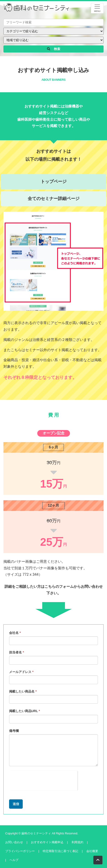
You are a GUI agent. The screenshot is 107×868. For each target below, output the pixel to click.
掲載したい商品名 (23, 691)
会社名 (15, 633)
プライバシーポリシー (20, 851)
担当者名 (16, 652)
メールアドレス (21, 672)
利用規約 (77, 842)
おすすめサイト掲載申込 (47, 842)
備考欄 (14, 731)
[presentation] (43, 780)
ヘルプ (14, 860)
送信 (16, 804)
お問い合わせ (14, 842)
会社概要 (92, 851)
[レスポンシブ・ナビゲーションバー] (97, 8)
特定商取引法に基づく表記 (60, 851)
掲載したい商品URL (25, 711)
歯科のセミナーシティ (37, 833)
